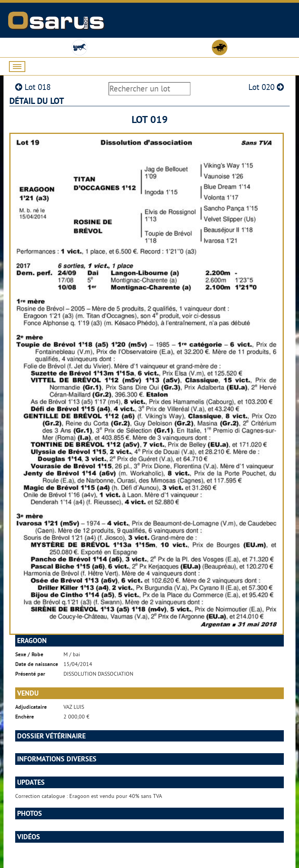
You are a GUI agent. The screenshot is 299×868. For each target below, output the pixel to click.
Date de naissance (37, 664)
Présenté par (30, 674)
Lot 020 (266, 87)
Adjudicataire (31, 707)
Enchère (25, 717)
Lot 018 (33, 87)
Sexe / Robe (29, 654)
